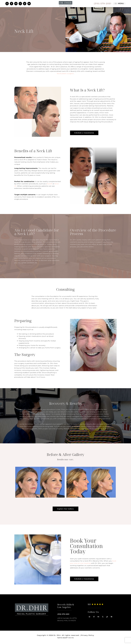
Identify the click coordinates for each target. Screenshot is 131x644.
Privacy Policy (88, 635)
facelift (50, 184)
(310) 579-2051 (63, 614)
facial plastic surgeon (65, 74)
